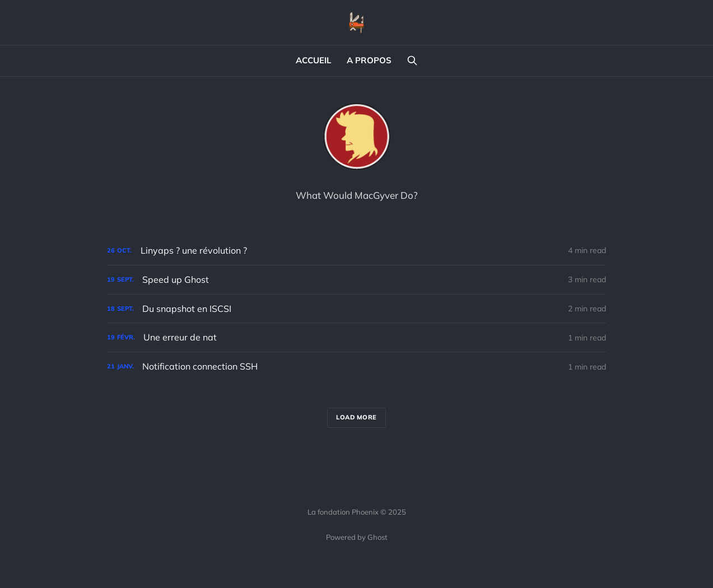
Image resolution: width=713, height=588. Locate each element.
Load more (356, 417)
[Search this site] (412, 60)
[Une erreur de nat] (356, 337)
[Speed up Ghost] (356, 280)
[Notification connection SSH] (356, 367)
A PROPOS (369, 60)
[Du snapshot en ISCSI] (356, 309)
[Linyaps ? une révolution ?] (356, 251)
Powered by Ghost (357, 537)
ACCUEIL (313, 60)
